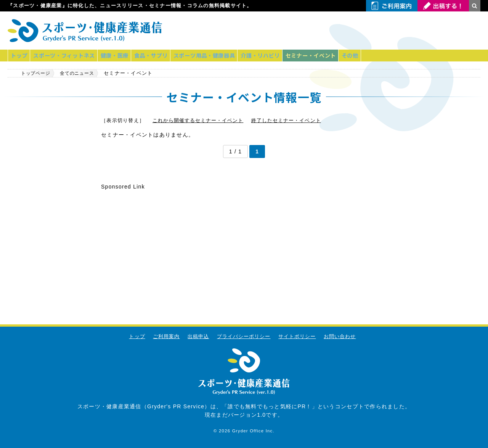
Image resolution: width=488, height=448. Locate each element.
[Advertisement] (391, 31)
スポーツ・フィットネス (67, 55)
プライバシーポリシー (244, 336)
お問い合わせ (341, 336)
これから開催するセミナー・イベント (199, 120)
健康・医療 (120, 55)
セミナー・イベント (326, 55)
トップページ (37, 73)
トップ (20, 55)
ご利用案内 (165, 336)
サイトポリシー (298, 336)
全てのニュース (84, 73)
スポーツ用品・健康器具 (215, 55)
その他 (368, 55)
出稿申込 (198, 336)
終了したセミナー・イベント (288, 120)
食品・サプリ (159, 55)
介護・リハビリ (273, 55)
